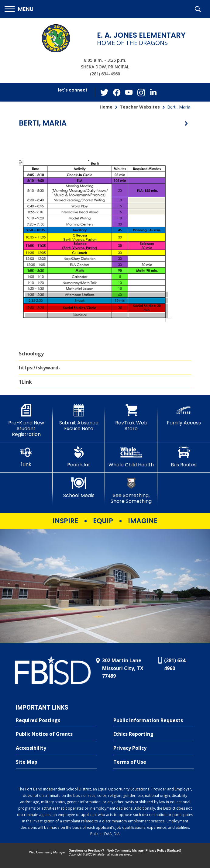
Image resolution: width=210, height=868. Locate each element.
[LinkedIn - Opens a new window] (153, 92)
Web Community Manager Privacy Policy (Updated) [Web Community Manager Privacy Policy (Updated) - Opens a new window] (145, 851)
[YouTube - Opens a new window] (129, 92)
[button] (19, 9)
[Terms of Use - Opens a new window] (154, 762)
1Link (25, 382)
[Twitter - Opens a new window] (105, 92)
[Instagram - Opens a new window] (141, 93)
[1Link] (26, 457)
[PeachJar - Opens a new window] (79, 457)
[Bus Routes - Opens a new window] (184, 457)
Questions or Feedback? (86, 851)
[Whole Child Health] (131, 457)
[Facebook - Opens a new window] (117, 92)
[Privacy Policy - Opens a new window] (154, 748)
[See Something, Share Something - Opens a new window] (131, 491)
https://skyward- (40, 368)
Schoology (31, 354)
